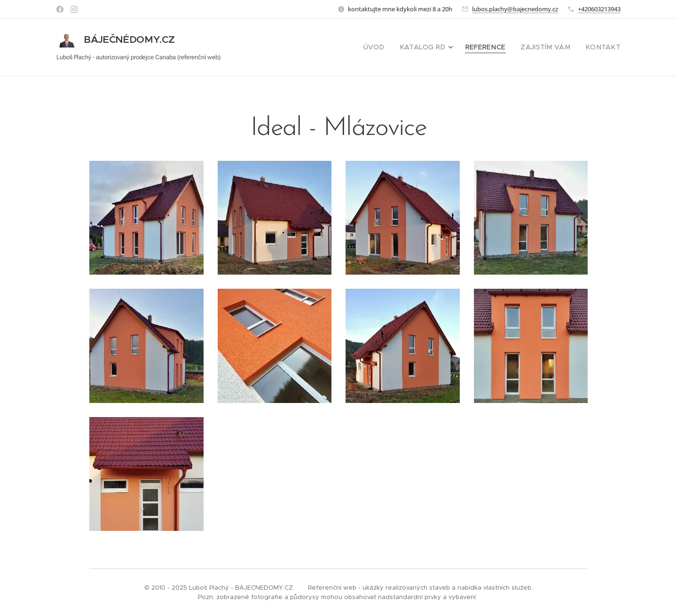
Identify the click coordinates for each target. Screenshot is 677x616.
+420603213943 (599, 9)
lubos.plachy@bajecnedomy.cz (515, 9)
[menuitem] (393, 47)
